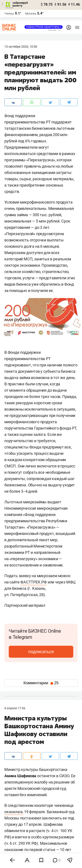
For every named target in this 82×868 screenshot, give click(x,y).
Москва (31, 13)
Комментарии (41, 683)
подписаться (41, 652)
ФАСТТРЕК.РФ (34, 582)
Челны (9, 13)
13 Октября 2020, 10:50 (21, 47)
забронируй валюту (20, 4)
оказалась (14, 812)
